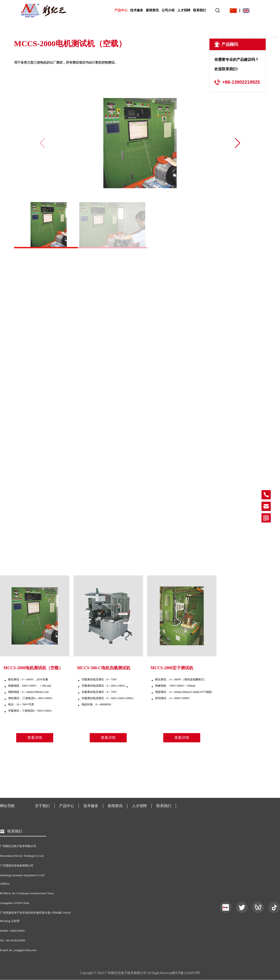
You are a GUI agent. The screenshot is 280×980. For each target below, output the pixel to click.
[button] (237, 143)
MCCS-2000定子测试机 (172, 668)
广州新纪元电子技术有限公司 (18, 846)
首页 (224, 29)
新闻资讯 (152, 10)
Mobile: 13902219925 (12, 931)
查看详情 (35, 738)
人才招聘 (184, 10)
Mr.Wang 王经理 (10, 921)
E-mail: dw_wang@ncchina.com (18, 950)
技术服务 (137, 10)
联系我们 (200, 10)
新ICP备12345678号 (186, 973)
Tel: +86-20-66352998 (12, 940)
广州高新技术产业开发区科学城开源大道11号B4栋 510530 (35, 913)
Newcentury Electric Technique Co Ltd (22, 856)
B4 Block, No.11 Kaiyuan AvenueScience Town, (27, 893)
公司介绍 (168, 10)
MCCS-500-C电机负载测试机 (104, 668)
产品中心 (121, 10)
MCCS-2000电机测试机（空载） (33, 668)
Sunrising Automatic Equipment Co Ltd (22, 875)
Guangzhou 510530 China (15, 903)
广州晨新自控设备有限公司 (17, 866)
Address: (5, 884)
